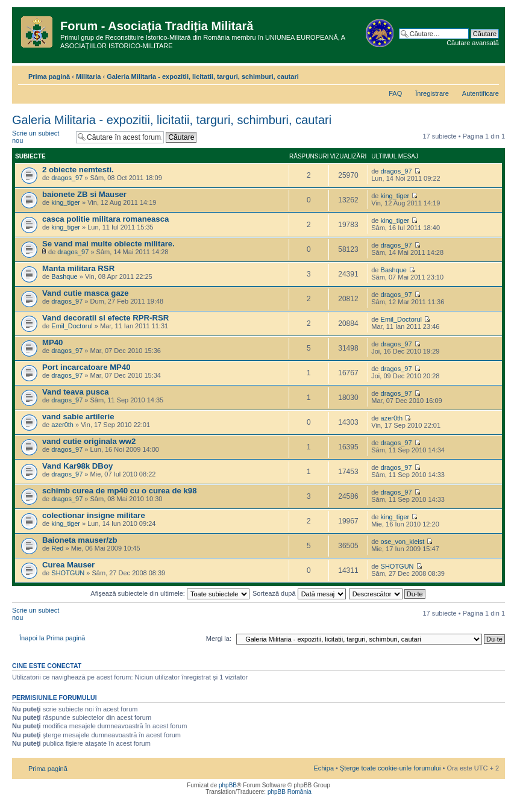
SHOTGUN (68, 573)
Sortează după (299, 593)
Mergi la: (219, 639)
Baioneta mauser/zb (80, 540)
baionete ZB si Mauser (84, 194)
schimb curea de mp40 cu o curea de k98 (120, 491)
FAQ (395, 93)
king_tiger (66, 202)
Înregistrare (432, 93)
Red (57, 548)
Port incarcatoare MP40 (86, 367)
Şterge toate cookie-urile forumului (390, 768)
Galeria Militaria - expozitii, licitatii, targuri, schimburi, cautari (202, 77)
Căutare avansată (473, 43)
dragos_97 (67, 178)
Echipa (324, 768)
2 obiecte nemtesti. (78, 170)
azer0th (62, 425)
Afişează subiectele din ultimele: (170, 593)
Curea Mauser (68, 565)
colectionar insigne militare (94, 515)
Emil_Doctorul (72, 326)
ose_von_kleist (403, 542)
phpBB (228, 785)
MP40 (52, 342)
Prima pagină (49, 77)
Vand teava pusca (76, 392)
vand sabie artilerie (78, 417)
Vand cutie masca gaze (86, 293)
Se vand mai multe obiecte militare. (108, 244)
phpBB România (290, 792)
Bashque (64, 276)
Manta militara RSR (78, 268)
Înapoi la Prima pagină (52, 638)
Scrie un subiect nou (41, 137)
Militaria (89, 77)
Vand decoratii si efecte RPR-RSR (105, 318)
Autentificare (481, 93)
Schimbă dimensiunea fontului (490, 74)
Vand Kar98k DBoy (77, 466)
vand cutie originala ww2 (89, 441)
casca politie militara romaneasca (105, 219)
